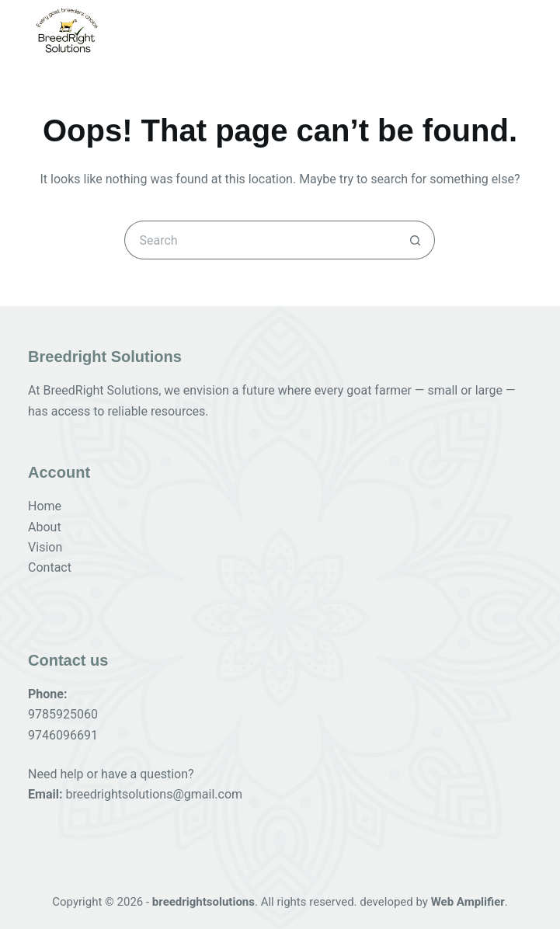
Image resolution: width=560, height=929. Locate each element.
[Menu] (521, 30)
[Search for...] (260, 240)
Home (45, 506)
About (45, 527)
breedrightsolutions (203, 902)
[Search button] (416, 240)
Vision (45, 547)
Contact (50, 567)
